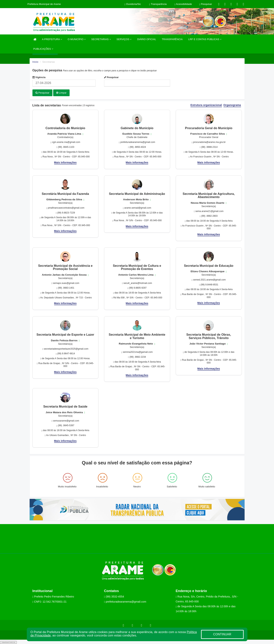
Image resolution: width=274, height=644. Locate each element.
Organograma (232, 105)
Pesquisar (111, 77)
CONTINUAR (222, 634)
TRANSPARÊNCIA (172, 39)
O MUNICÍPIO (77, 39)
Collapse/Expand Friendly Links (8, 642)
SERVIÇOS (124, 39)
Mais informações (65, 162)
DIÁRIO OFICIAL (147, 39)
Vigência (39, 77)
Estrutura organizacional (206, 105)
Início (35, 62)
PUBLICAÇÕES (43, 49)
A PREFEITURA (52, 39)
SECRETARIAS (101, 39)
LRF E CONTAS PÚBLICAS (205, 39)
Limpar (61, 93)
